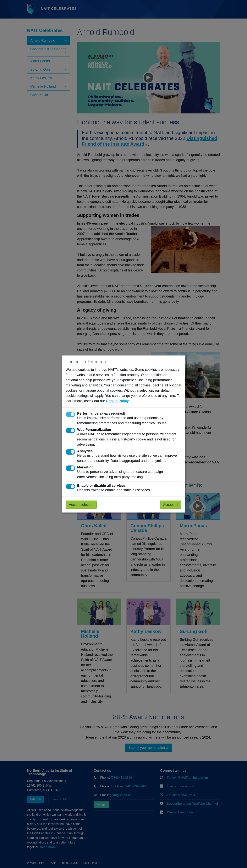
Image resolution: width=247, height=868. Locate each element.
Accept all (171, 505)
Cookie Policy (117, 401)
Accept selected (81, 505)
